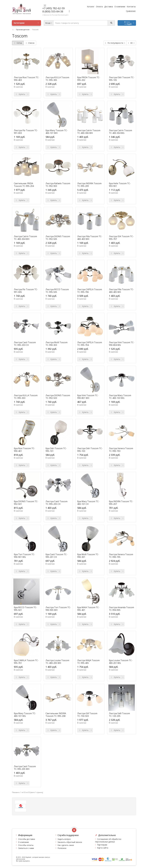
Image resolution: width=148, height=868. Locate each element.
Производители (23, 30)
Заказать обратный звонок (70, 842)
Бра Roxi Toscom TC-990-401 (24, 450)
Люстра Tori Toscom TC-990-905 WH (58, 609)
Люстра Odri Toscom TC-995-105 (122, 79)
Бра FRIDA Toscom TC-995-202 (89, 79)
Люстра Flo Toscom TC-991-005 (26, 291)
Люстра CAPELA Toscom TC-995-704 (90, 344)
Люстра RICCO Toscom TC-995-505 (57, 291)
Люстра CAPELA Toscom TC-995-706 (90, 291)
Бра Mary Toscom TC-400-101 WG (25, 715)
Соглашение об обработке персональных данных (108, 840)
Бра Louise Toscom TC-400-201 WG (121, 662)
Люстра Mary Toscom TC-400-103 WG (120, 397)
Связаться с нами (26, 848)
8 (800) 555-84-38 (53, 11)
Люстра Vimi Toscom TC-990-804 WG (122, 344)
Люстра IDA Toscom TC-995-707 (121, 238)
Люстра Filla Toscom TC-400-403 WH (90, 238)
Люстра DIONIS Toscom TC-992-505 (58, 238)
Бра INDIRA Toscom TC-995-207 (121, 503)
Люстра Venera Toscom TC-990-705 (121, 556)
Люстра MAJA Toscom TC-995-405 (88, 662)
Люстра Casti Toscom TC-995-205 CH (57, 503)
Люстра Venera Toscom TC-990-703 (121, 450)
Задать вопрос (64, 839)
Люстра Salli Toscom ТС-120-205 (119, 715)
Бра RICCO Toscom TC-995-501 (25, 609)
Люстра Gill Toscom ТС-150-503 (87, 715)
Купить (20, 94)
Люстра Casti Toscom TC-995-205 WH (25, 768)
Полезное (62, 848)
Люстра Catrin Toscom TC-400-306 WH (89, 132)
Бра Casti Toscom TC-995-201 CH (56, 556)
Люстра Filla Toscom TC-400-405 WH (121, 291)
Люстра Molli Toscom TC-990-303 (57, 344)
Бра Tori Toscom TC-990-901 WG (24, 556)
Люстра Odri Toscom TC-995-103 (90, 450)
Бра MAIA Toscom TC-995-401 (88, 609)
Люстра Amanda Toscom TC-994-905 (121, 609)
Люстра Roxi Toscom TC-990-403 (27, 79)
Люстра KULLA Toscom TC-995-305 (57, 79)
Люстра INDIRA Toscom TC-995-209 (89, 185)
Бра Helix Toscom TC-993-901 (120, 185)
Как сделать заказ (66, 845)
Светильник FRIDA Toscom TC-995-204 (24, 185)
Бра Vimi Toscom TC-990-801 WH (88, 397)
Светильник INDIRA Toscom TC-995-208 (56, 715)
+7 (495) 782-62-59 (53, 8)
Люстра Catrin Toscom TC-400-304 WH (25, 238)
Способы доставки (27, 839)
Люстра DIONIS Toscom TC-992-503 (58, 397)
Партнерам (102, 845)
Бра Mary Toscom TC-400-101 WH (57, 132)
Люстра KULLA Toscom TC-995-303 (26, 397)
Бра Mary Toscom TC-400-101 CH (88, 503)
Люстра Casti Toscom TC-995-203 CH (25, 344)
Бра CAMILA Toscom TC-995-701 (26, 662)
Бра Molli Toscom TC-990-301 (88, 556)
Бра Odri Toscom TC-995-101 (56, 450)
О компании (23, 842)
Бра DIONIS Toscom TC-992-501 (26, 503)
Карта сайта (103, 848)
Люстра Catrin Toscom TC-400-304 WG (120, 132)
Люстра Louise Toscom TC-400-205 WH (57, 662)
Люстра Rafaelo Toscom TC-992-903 (58, 185)
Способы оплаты (26, 845)
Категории (26, 23)
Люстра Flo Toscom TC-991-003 (26, 132)
